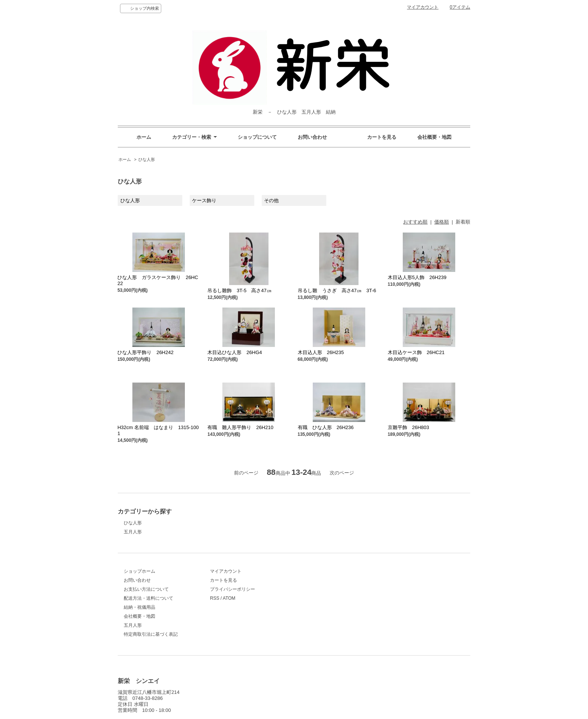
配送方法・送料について (148, 598)
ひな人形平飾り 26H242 (145, 352)
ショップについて (257, 137)
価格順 (442, 222)
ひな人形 (147, 159)
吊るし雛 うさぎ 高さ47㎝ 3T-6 (337, 290)
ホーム (144, 137)
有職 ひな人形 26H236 (326, 427)
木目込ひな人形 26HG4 (235, 352)
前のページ (246, 473)
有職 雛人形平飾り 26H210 (240, 427)
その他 (271, 200)
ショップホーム (139, 571)
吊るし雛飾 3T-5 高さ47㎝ (239, 290)
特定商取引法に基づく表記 (151, 634)
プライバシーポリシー (232, 589)
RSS (215, 598)
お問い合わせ (312, 137)
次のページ (342, 473)
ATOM (229, 598)
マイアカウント (423, 7)
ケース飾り (204, 200)
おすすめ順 (415, 222)
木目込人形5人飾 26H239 (417, 277)
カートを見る (382, 137)
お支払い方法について (146, 589)
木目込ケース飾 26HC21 (416, 352)
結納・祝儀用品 (139, 607)
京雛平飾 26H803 (409, 427)
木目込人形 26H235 (321, 352)
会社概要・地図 (434, 137)
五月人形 (133, 532)
